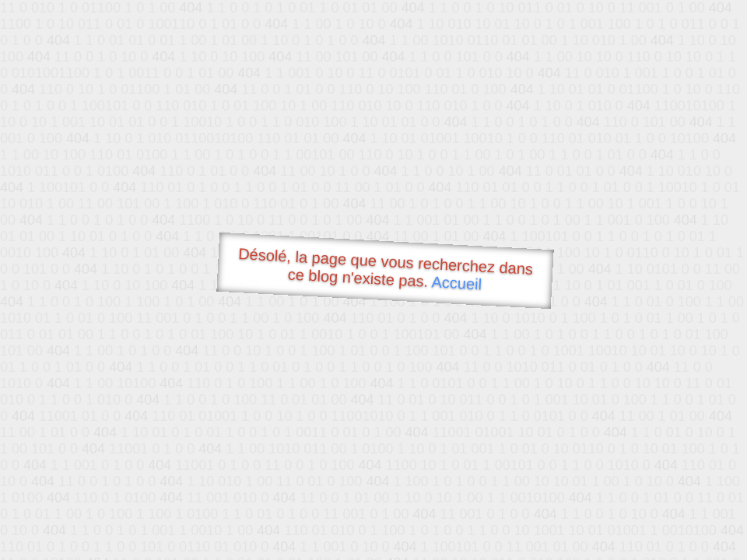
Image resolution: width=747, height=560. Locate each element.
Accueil (457, 283)
